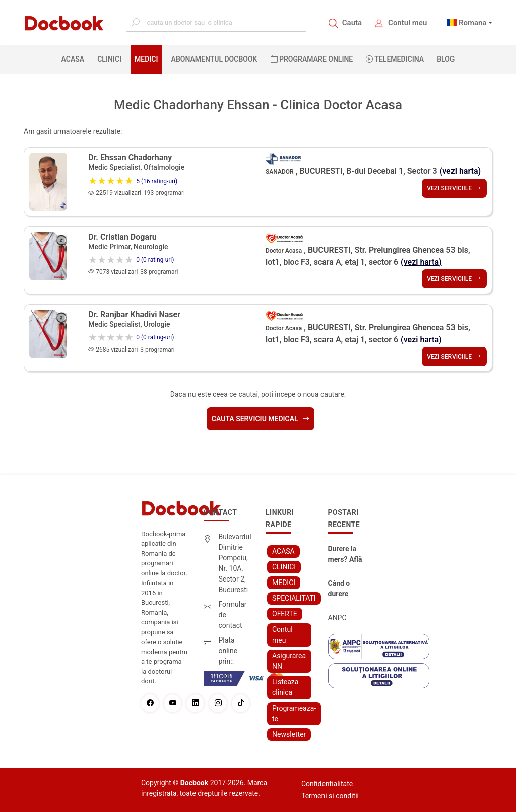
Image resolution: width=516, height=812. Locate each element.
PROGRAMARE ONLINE (312, 59)
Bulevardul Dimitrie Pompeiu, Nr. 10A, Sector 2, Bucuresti (235, 563)
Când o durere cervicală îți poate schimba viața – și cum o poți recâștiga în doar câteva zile (347, 589)
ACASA (75, 59)
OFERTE (285, 614)
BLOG (446, 59)
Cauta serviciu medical (261, 419)
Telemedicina (395, 59)
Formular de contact (233, 615)
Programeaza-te (294, 713)
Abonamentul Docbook (214, 59)
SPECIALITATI (294, 598)
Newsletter (289, 734)
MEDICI (146, 59)
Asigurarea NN (289, 661)
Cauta (352, 23)
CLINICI (109, 59)
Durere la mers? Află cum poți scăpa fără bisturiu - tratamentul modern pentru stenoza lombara (346, 555)
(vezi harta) (461, 171)
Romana (473, 23)
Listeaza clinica (285, 687)
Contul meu (407, 23)
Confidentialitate (327, 784)
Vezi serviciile (454, 188)
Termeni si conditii (330, 796)
